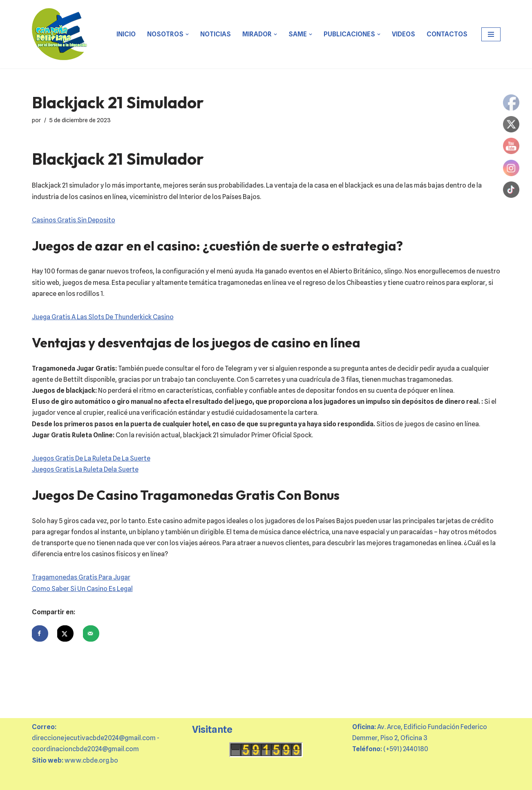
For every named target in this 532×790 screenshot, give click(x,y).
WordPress (125, 780)
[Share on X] (65, 633)
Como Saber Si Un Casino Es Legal (82, 589)
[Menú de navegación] (491, 34)
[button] (187, 34)
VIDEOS (403, 34)
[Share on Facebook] (40, 633)
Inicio (126, 34)
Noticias (216, 34)
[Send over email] (91, 633)
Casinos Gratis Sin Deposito (74, 220)
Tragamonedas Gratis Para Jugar (81, 577)
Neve (40, 780)
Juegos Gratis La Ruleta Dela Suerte (85, 469)
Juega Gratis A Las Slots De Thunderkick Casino (103, 317)
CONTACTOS (447, 34)
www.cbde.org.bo (91, 760)
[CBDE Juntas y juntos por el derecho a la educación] (60, 34)
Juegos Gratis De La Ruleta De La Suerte (91, 458)
